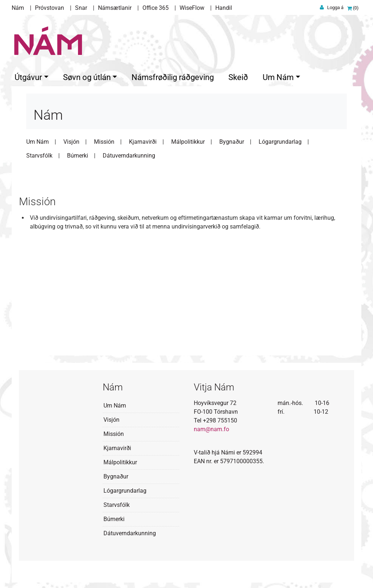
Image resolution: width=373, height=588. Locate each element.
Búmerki (78, 154)
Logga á (335, 7)
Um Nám (38, 140)
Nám (18, 8)
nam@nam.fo (211, 427)
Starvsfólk (39, 154)
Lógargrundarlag (280, 140)
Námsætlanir (115, 8)
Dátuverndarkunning (129, 154)
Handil (224, 8)
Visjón (71, 140)
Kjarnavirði (143, 140)
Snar (81, 8)
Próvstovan (50, 8)
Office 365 (156, 8)
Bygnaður (232, 140)
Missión (104, 140)
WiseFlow (192, 8)
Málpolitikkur (188, 140)
